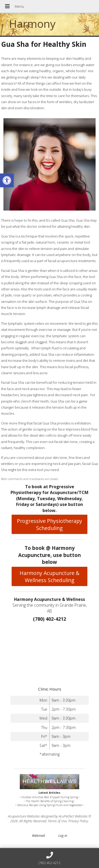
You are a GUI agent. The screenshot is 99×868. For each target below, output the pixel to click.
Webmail (38, 835)
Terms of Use (57, 821)
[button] (7, 180)
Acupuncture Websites (24, 816)
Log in (63, 835)
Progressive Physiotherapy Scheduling (49, 524)
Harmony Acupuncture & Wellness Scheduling (49, 577)
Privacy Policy (78, 821)
